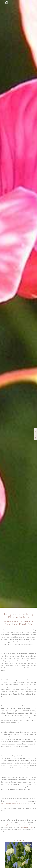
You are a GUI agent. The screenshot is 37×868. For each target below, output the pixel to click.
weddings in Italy (27, 827)
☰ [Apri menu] (32, 3)
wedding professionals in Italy (11, 803)
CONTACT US (35, 434)
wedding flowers (7, 825)
